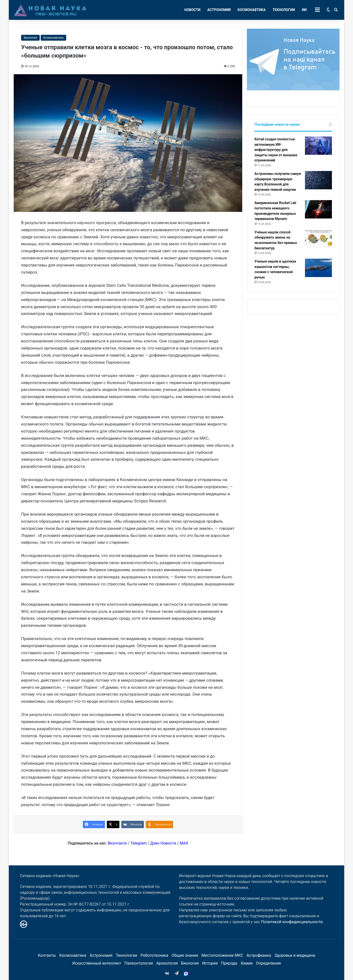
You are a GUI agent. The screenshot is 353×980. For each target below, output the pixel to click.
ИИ (304, 10)
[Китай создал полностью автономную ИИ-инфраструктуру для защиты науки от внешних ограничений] (318, 146)
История (210, 963)
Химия (246, 963)
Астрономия (219, 10)
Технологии (284, 10)
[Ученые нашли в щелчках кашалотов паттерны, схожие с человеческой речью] (318, 268)
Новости (192, 10)
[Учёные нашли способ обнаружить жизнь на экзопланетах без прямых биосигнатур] (318, 239)
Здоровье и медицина (295, 955)
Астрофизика (259, 955)
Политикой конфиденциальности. (292, 922)
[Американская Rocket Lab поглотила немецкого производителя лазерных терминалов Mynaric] (318, 209)
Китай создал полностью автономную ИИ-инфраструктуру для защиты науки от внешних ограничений (276, 150)
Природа (229, 963)
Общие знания (185, 955)
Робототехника (155, 955)
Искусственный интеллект (97, 963)
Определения (269, 963)
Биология (30, 38)
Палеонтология (139, 963)
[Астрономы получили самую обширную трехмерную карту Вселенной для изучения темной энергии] (318, 180)
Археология (167, 963)
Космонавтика (252, 10)
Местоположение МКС (222, 955)
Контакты (47, 955)
